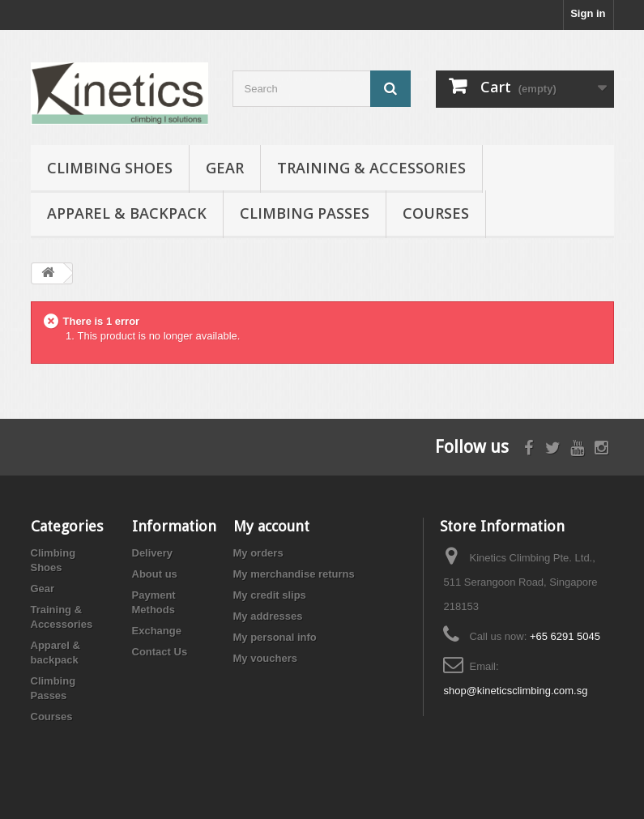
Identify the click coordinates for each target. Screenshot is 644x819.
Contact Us (160, 652)
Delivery (153, 553)
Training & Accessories (371, 168)
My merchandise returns (294, 574)
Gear (225, 168)
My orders (258, 553)
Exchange (157, 631)
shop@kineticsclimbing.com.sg (515, 691)
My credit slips (270, 595)
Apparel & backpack (127, 213)
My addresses (268, 616)
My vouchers (265, 658)
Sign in (588, 13)
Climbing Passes (305, 213)
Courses (436, 213)
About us (155, 574)
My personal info (275, 637)
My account (271, 526)
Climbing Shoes (110, 168)
